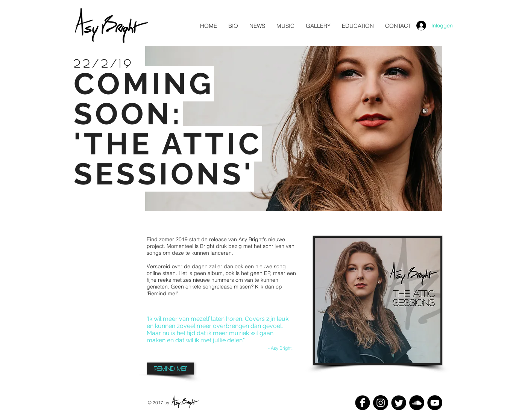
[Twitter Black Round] (399, 403)
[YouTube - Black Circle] (435, 403)
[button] (257, 26)
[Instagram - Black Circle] (381, 403)
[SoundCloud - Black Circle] (417, 403)
